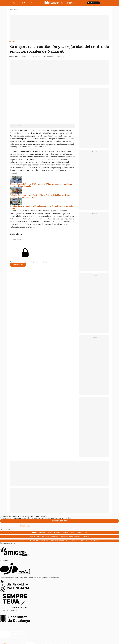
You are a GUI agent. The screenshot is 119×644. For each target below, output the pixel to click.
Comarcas (42, 533)
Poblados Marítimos (17, 239)
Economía (57, 533)
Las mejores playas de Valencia (70, 537)
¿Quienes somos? (34, 541)
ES (31, 3)
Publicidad (84, 541)
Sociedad (65, 533)
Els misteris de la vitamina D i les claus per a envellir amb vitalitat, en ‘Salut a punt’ (42, 207)
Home (11, 9)
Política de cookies (72, 541)
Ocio (85, 533)
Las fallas (32, 537)
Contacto (23, 541)
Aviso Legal (45, 541)
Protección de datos (58, 541)
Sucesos (79, 533)
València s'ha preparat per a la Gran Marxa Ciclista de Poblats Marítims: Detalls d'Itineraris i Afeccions (40, 196)
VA (28, 3)
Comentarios (48, 57)
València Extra (13, 57)
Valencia (12, 42)
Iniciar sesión (18, 265)
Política (50, 533)
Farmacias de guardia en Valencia (48, 537)
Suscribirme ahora (60, 521)
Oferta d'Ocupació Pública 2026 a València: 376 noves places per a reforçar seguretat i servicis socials (41, 185)
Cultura (72, 533)
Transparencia (94, 541)
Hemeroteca (87, 537)
